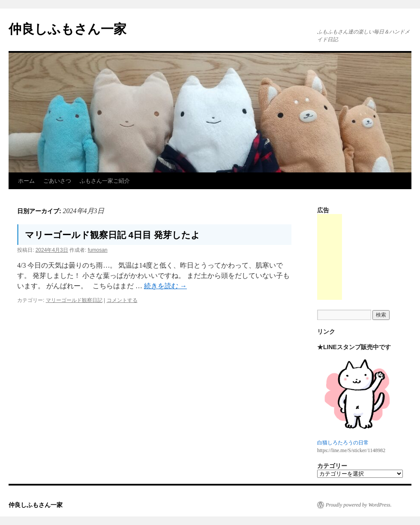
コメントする (122, 300)
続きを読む (165, 286)
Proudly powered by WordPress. (359, 505)
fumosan (98, 250)
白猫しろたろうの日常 (343, 443)
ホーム (26, 181)
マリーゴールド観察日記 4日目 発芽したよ (112, 235)
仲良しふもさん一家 (67, 29)
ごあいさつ (57, 181)
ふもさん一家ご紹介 (105, 181)
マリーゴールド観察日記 (74, 300)
